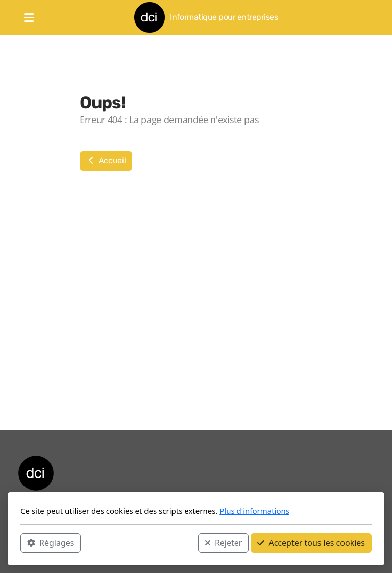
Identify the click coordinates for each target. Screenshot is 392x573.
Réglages (51, 543)
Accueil (106, 161)
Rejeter (224, 543)
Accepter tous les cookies (311, 543)
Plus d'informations (254, 511)
